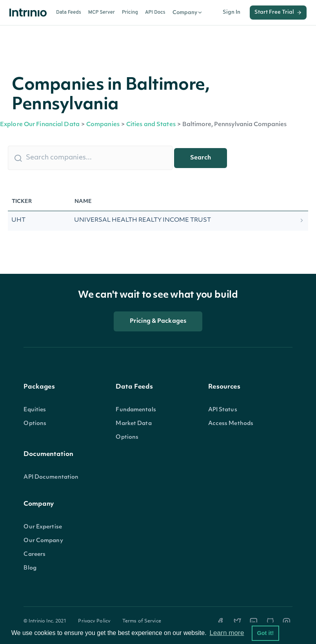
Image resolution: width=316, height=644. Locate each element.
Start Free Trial (278, 13)
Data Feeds (69, 13)
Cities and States (151, 125)
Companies (103, 125)
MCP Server (102, 13)
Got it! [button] (265, 633)
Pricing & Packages (158, 321)
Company (188, 13)
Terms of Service (142, 621)
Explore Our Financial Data (40, 125)
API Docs (155, 13)
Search (201, 158)
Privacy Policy (94, 621)
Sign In (232, 12)
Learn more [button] (227, 633)
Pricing (130, 13)
